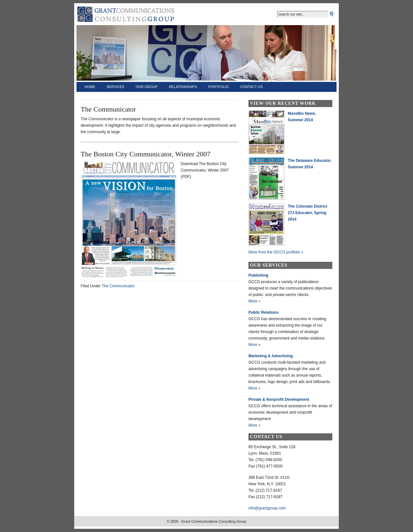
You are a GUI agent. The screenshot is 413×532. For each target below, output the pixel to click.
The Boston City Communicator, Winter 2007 (146, 154)
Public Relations (263, 312)
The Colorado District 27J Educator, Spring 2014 (307, 213)
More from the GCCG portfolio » (276, 252)
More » (254, 301)
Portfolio (219, 87)
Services (115, 87)
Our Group (146, 87)
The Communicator (118, 286)
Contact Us (252, 87)
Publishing (258, 275)
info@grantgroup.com (267, 508)
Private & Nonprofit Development (279, 399)
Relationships (183, 87)
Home (90, 87)
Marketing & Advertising (271, 356)
